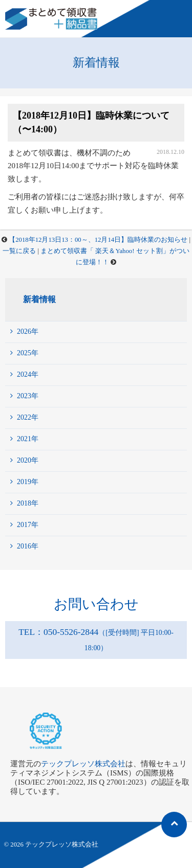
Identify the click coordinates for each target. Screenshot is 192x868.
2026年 (28, 332)
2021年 (28, 439)
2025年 (28, 353)
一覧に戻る (19, 251)
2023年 (28, 396)
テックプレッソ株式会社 (83, 764)
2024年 (28, 374)
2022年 (28, 417)
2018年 (28, 503)
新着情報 (39, 299)
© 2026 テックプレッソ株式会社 (51, 844)
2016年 (28, 546)
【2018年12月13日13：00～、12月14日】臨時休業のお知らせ (98, 240)
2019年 (28, 482)
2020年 (28, 460)
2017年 (28, 525)
